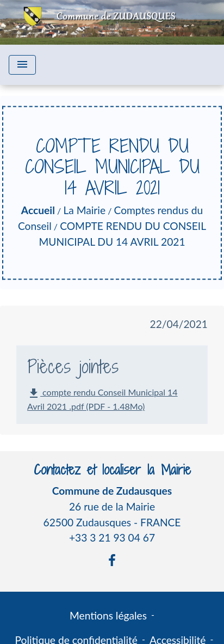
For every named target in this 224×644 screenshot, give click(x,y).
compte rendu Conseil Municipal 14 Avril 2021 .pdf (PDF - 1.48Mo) (102, 399)
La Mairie (84, 210)
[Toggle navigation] (22, 65)
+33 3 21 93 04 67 (112, 537)
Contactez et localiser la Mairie (112, 470)
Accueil (38, 210)
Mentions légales (108, 615)
